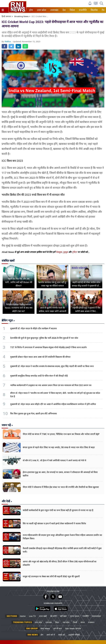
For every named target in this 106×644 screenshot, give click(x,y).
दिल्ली (75, 622)
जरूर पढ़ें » (7, 425)
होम (31, 10)
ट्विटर (75, 252)
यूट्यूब (66, 252)
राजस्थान (91, 622)
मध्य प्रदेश (66, 622)
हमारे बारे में (51, 635)
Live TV (32, 616)
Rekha (8, 41)
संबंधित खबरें (8, 261)
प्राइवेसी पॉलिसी (74, 635)
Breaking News (21, 16)
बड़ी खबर (63, 616)
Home (23, 616)
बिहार (57, 622)
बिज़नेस (94, 10)
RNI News (45, 628)
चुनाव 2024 (75, 616)
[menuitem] (31, 10)
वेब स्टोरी (53, 616)
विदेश (72, 10)
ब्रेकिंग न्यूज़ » (8, 320)
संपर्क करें (62, 635)
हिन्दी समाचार (6, 16)
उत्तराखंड (54, 10)
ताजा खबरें (43, 616)
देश (64, 10)
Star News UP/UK (73, 628)
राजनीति (82, 10)
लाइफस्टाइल (96, 616)
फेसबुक (59, 252)
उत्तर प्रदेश (41, 10)
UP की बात (57, 628)
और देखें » (7, 501)
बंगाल (83, 622)
